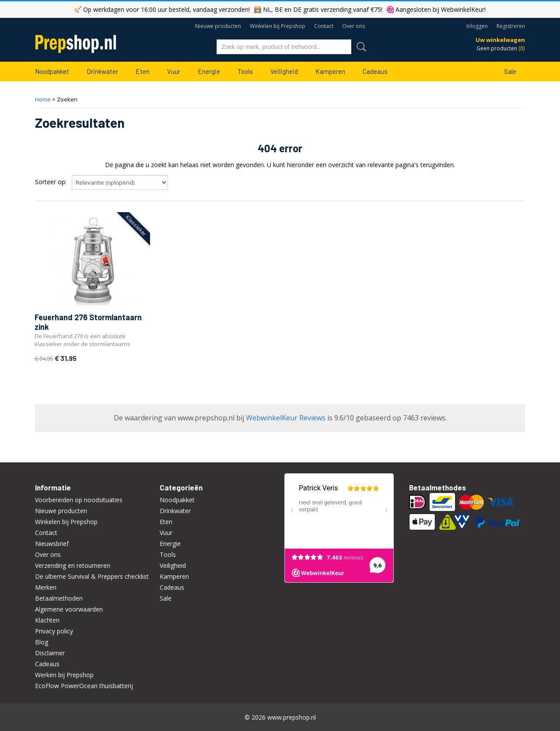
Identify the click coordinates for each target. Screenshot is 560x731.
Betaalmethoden (59, 598)
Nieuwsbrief (52, 544)
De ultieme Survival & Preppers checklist (92, 576)
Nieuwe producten (218, 26)
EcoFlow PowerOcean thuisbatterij (84, 686)
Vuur (174, 71)
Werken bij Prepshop (64, 675)
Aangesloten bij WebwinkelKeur (440, 9)
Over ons (353, 26)
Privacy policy (54, 631)
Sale (510, 71)
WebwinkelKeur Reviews (286, 418)
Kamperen (330, 71)
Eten (143, 71)
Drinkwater (102, 71)
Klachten (47, 620)
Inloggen (477, 26)
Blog (42, 642)
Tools (245, 71)
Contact (324, 26)
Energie (209, 71)
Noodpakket (52, 71)
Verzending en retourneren (73, 565)
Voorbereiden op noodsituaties (79, 500)
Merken (46, 587)
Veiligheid (284, 71)
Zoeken (360, 47)
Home (43, 99)
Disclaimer (50, 653)
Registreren (511, 26)
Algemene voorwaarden (69, 609)
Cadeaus (375, 71)
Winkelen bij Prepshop (278, 26)
